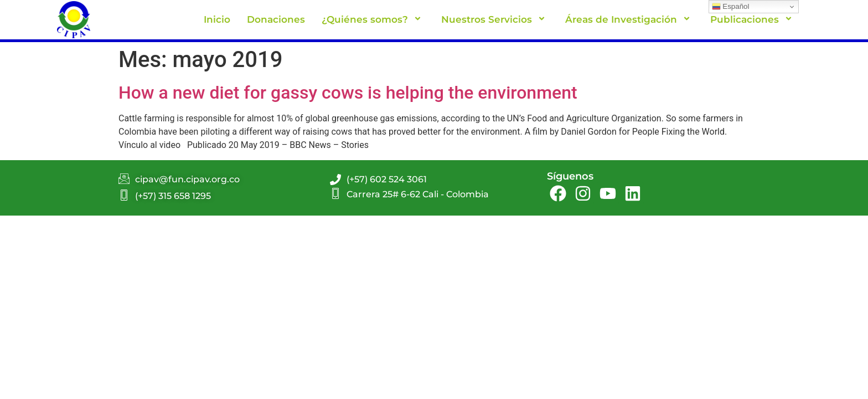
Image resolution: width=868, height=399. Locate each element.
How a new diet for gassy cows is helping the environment (348, 93)
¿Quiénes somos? (373, 20)
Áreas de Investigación (629, 20)
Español (731, 7)
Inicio (217, 19)
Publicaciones (753, 20)
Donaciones (276, 19)
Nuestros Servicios (495, 20)
